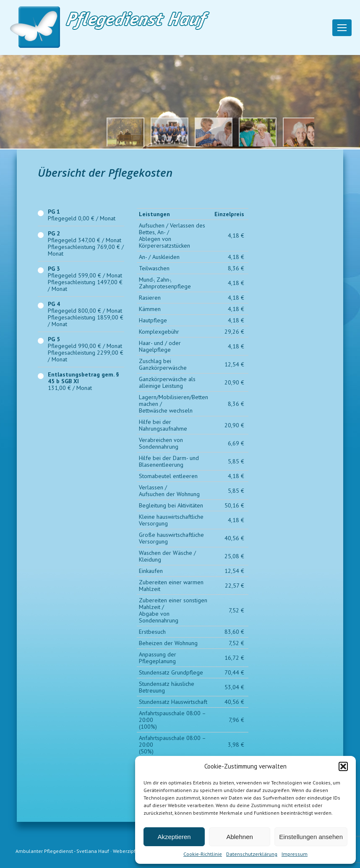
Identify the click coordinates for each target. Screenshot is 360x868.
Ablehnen (239, 837)
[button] (343, 766)
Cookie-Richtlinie (203, 854)
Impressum (295, 854)
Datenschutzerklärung (252, 854)
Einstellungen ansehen (311, 837)
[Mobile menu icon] (342, 28)
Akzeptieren (174, 837)
